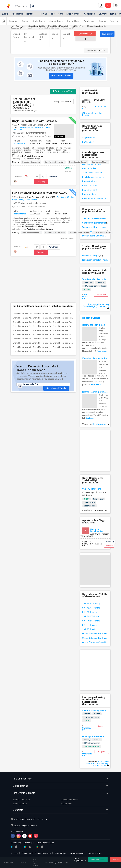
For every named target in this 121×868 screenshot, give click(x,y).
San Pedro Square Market (95, 223)
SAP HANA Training (91, 621)
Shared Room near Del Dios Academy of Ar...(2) (33, 300)
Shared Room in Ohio (37, 26)
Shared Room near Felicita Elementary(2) (50, 300)
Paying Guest (73, 22)
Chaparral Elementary (102, 232)
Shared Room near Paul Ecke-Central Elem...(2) (52, 283)
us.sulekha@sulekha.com (26, 826)
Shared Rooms (56, 22)
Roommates (17, 15)
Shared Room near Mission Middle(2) (28, 304)
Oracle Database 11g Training (95, 634)
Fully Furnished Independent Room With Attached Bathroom (40, 193)
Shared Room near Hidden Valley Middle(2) (51, 304)
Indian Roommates (18, 26)
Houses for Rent (90, 186)
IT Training (42, 15)
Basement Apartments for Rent (95, 199)
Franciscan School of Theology (95, 260)
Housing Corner (91, 318)
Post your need (98, 860)
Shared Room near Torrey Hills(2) (67, 275)
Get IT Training (61, 786)
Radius (55, 34)
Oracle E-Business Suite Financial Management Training (95, 642)
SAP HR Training (90, 625)
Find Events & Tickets (61, 793)
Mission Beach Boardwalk (95, 236)
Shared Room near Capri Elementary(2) (29, 283)
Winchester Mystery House (95, 227)
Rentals (30, 15)
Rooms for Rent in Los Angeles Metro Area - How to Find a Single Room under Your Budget (95, 325)
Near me (13, 22)
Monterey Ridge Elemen (79, 232)
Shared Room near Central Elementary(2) (50, 296)
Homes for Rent (89, 181)
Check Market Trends (56, 343)
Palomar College (33, 159)
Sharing (87, 714)
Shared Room (16, 36)
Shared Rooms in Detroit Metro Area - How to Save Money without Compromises (95, 392)
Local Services (73, 15)
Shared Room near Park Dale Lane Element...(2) (52, 287)
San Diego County (42, 127)
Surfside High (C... (43, 37)
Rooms (25, 22)
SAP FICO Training (90, 616)
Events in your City (21, 800)
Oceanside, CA (87, 755)
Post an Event (67, 804)
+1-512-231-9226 (39, 819)
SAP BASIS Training (91, 603)
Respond (41, 182)
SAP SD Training (90, 629)
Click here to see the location (92, 114)
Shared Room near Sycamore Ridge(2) (29, 279)
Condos (102, 22)
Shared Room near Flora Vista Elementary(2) (71, 283)
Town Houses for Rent (92, 173)
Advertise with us (77, 853)
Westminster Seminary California (40, 229)
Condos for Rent (90, 168)
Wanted (97, 714)
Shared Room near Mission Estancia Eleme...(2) (72, 291)
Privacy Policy (61, 853)
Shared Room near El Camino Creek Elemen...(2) (33, 291)
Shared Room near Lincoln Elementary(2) (30, 308)
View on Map (18, 129)
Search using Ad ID (96, 50)
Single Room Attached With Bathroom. (35, 121)
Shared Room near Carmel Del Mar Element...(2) (32, 271)
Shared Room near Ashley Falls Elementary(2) (32, 275)
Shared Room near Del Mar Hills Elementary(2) (72, 271)
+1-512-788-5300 (22, 819)
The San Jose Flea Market (95, 218)
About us (14, 853)
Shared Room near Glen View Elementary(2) (71, 300)
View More (53, 177)
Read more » (102, 351)
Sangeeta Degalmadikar (97, 530)
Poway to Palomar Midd (55, 232)
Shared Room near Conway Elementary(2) (70, 296)
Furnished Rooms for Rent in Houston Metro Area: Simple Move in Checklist (95, 358)
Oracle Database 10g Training (95, 638)
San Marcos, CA (26, 127)
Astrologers (90, 15)
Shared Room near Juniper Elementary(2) (70, 304)
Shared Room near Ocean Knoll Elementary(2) (32, 287)
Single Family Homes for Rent (95, 177)
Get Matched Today (61, 75)
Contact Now (101, 295)
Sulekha (9, 6)
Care (61, 15)
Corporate (61, 810)
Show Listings (85, 34)
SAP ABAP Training (91, 608)
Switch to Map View (63, 91)
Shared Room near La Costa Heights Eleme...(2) (52, 291)
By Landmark (29, 36)
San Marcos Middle (100, 162)
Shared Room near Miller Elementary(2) (49, 308)
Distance (66, 101)
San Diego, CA (63, 197)
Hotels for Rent (89, 194)
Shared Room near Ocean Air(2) (46, 279)
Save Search (107, 34)
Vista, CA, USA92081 (92, 489)
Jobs (53, 15)
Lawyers (103, 15)
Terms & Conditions (43, 853)
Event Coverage (20, 804)
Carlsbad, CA (87, 729)
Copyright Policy (95, 853)
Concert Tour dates (69, 800)
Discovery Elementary (31, 162)
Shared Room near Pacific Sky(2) (66, 279)
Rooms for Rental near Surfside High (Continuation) (96, 306)
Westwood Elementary (31, 232)
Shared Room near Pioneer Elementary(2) (30, 296)
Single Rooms (39, 22)
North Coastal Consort (78, 162)
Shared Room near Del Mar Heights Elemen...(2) (52, 271)
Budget (66, 34)
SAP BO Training (90, 612)
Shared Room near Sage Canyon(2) (47, 275)
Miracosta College (93, 256)
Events (5, 15)
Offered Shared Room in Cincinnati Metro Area (66, 26)
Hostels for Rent (90, 190)
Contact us (26, 853)
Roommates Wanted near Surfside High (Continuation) (97, 764)
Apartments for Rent (92, 164)
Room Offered (20, 143)
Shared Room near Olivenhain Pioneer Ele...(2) (72, 287)
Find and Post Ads (61, 779)
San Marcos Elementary (55, 162)
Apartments (89, 22)
